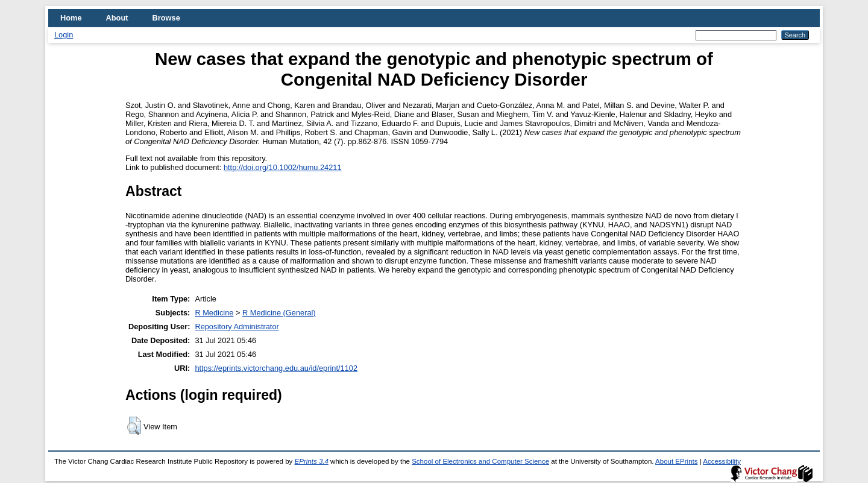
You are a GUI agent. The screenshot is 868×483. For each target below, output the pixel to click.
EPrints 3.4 (312, 461)
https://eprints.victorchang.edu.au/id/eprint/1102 (276, 368)
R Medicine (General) (279, 313)
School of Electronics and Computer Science (480, 461)
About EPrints (676, 461)
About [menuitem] (117, 18)
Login (64, 35)
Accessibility (722, 461)
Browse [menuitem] (166, 18)
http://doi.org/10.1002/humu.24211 (283, 167)
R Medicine (214, 313)
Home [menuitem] (71, 18)
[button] (134, 426)
